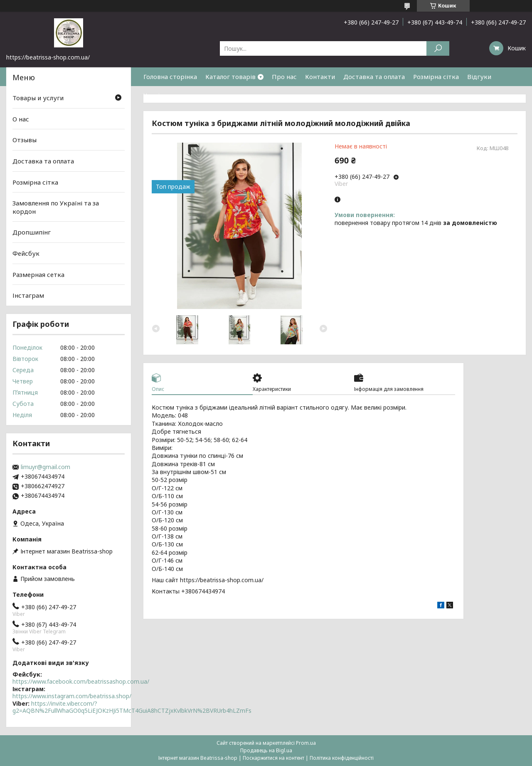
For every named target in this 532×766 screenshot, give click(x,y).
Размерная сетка (38, 274)
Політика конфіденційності (342, 758)
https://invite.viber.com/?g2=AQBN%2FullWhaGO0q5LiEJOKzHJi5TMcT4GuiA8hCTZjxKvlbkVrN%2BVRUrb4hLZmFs (132, 707)
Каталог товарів (230, 77)
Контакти (320, 77)
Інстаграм (28, 295)
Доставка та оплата (374, 77)
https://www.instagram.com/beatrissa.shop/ (72, 696)
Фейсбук (26, 253)
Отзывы (25, 140)
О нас (21, 119)
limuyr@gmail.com (46, 467)
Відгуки (479, 77)
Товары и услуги (38, 98)
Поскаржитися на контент (273, 758)
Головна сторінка (170, 77)
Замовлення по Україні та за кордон (56, 207)
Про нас (284, 77)
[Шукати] (438, 48)
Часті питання (165, 95)
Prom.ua (306, 743)
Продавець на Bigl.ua (266, 750)
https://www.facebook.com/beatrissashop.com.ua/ (81, 681)
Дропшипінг (32, 232)
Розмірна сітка (436, 77)
